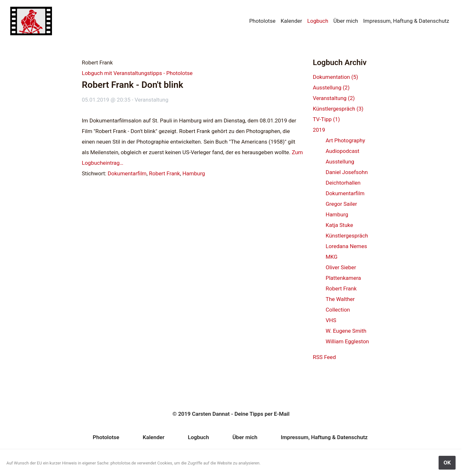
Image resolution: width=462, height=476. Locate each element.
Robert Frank (164, 173)
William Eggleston (347, 341)
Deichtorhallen (343, 183)
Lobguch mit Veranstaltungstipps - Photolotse (137, 73)
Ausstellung (340, 162)
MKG (332, 257)
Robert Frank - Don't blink (133, 85)
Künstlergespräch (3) (338, 109)
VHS (331, 320)
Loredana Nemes (346, 246)
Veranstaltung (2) (334, 98)
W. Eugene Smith (346, 331)
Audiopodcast (342, 151)
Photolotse (262, 21)
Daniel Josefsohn (347, 172)
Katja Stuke (339, 225)
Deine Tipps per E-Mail (262, 414)
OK (447, 463)
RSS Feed (324, 357)
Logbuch (318, 21)
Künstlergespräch (347, 236)
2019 (319, 130)
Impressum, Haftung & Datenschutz (406, 21)
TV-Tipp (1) (326, 119)
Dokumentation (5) (335, 77)
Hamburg (193, 173)
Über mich (346, 21)
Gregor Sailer (341, 204)
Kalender (291, 21)
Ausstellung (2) (331, 88)
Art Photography (345, 140)
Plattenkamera (343, 278)
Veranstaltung (152, 100)
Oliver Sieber (341, 267)
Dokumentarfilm (127, 173)
